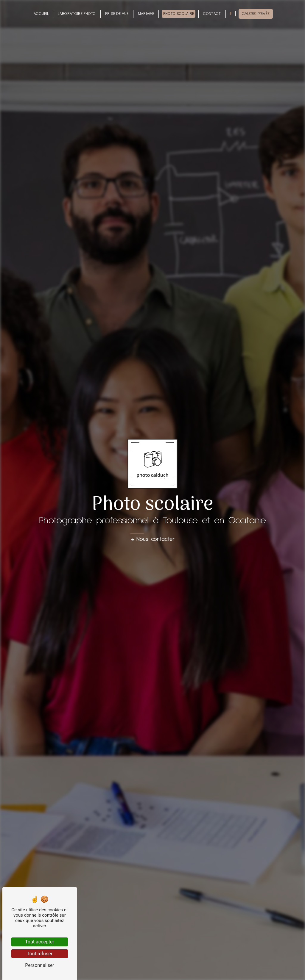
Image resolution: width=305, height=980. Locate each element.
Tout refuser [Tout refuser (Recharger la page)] (40, 954)
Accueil (41, 14)
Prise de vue (117, 14)
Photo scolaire (179, 14)
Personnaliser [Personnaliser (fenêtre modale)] (40, 965)
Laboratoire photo (77, 14)
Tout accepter (40, 942)
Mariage (146, 14)
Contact (212, 14)
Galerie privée (256, 14)
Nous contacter (153, 539)
